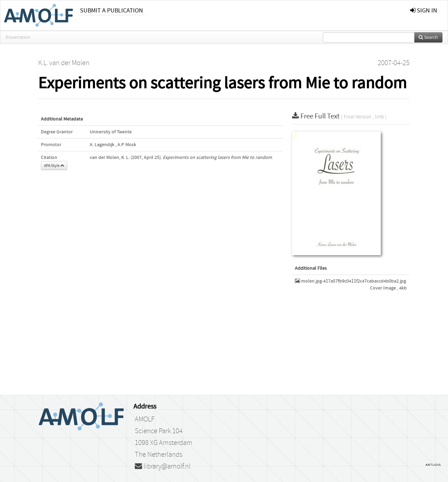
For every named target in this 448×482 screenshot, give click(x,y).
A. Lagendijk (102, 145)
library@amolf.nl (163, 466)
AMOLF (145, 419)
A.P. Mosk (127, 145)
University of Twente (111, 132)
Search (428, 37)
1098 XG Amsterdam (164, 443)
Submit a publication (112, 11)
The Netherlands (159, 455)
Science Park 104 (159, 431)
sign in (424, 11)
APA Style (54, 166)
